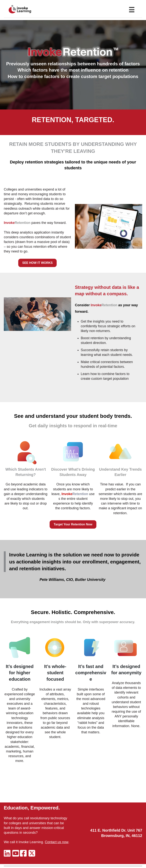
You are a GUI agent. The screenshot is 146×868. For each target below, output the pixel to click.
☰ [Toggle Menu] (132, 10)
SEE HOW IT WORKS (37, 263)
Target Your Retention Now (73, 524)
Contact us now (57, 842)
